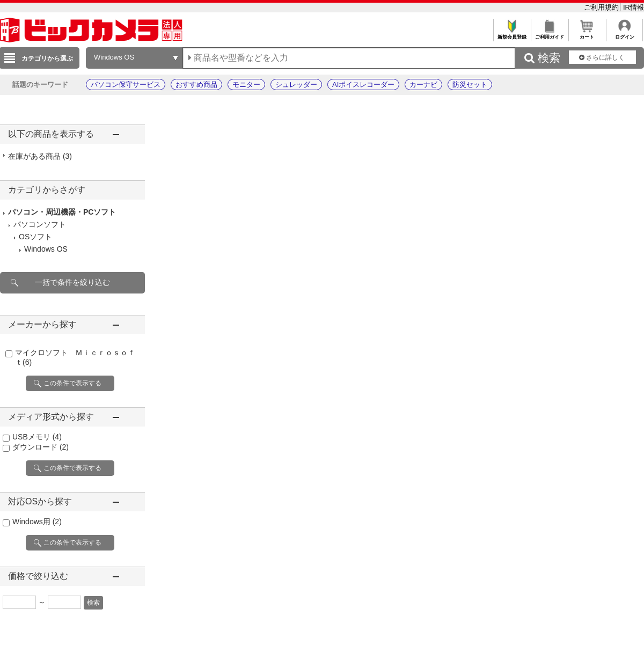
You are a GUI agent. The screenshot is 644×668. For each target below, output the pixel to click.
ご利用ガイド (549, 34)
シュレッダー (296, 85)
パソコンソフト (40, 224)
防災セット (470, 85)
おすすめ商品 (196, 85)
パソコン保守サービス (126, 85)
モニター (246, 85)
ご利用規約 (602, 7)
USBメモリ (37, 437)
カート (587, 34)
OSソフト (35, 237)
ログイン (624, 34)
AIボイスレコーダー (363, 85)
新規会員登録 (512, 34)
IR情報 (634, 7)
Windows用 (37, 522)
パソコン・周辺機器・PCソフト (62, 212)
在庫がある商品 (40, 156)
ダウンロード (41, 447)
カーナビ (423, 85)
